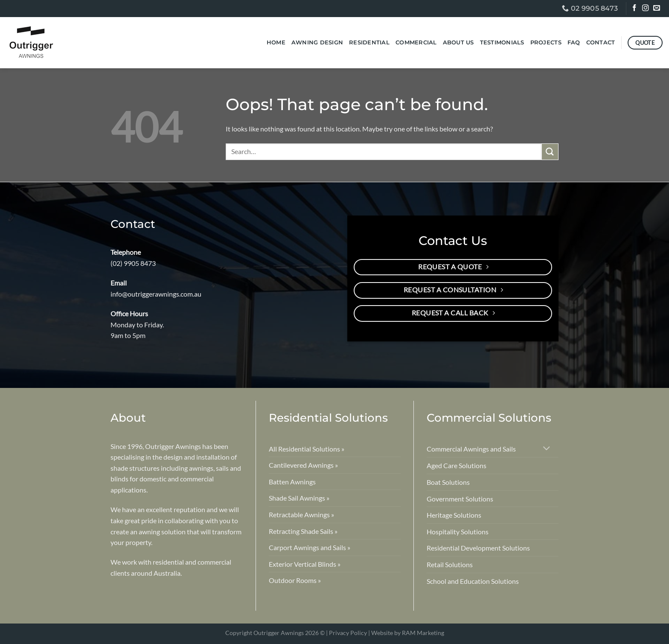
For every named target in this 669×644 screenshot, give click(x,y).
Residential (369, 42)
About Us (458, 42)
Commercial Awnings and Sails (471, 449)
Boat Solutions (448, 482)
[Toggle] (547, 449)
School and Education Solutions (473, 581)
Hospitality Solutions (458, 532)
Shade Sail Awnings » (299, 498)
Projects (546, 42)
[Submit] (550, 152)
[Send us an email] (657, 9)
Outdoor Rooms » (295, 580)
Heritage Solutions (454, 515)
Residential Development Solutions (478, 548)
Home (276, 42)
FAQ (574, 42)
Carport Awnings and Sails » (310, 547)
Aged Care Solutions (457, 465)
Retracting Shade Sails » (303, 531)
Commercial (416, 42)
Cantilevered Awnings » (303, 465)
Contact (601, 42)
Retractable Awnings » (301, 514)
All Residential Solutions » (307, 449)
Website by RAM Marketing (408, 633)
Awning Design (317, 42)
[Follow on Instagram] (646, 9)
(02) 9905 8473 (133, 263)
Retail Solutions (450, 564)
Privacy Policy (348, 633)
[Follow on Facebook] (635, 9)
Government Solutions (460, 499)
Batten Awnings (292, 482)
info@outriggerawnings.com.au (156, 294)
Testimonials (502, 42)
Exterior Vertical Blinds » (305, 564)
